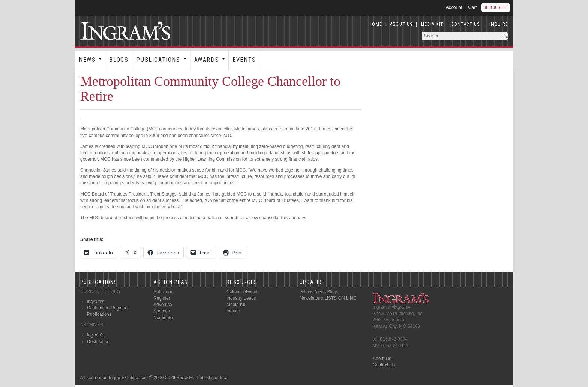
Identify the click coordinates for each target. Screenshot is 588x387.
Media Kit (236, 305)
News (87, 60)
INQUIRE (499, 24)
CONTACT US (465, 24)
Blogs (119, 60)
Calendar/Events (243, 292)
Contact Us (384, 365)
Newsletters (311, 298)
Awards (207, 60)
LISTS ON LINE (340, 298)
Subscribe (496, 7)
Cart (473, 7)
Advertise (163, 305)
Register (162, 298)
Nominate (163, 318)
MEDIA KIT (432, 24)
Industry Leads (241, 298)
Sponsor (162, 311)
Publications (158, 60)
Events (244, 60)
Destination (98, 342)
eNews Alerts (313, 292)
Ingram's (96, 302)
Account (454, 7)
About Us (382, 359)
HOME (375, 24)
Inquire (233, 311)
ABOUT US (401, 24)
